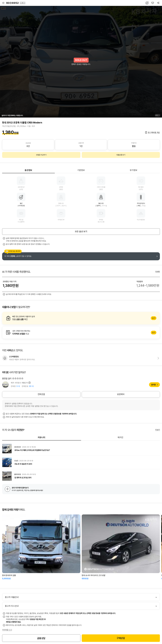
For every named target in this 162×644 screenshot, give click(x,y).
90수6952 (16, 3)
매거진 (120, 437)
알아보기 (81, 318)
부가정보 (134, 170)
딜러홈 (153, 385)
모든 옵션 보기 (81, 232)
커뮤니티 (42, 437)
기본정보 (81, 170)
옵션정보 (28, 170)
